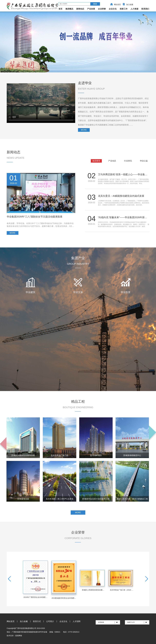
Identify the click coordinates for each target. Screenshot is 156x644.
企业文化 (113, 9)
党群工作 (124, 9)
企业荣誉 (102, 9)
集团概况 (69, 9)
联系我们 (145, 9)
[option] (78, 42)
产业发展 (91, 9)
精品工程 (78, 410)
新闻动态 (80, 9)
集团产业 (78, 268)
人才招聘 (77, 621)
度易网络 (19, 636)
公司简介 (50, 621)
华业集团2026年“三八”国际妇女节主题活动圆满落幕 (35, 221)
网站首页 (117, 5)
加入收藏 (130, 5)
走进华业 (85, 83)
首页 (60, 9)
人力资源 (134, 9)
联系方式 (37, 621)
